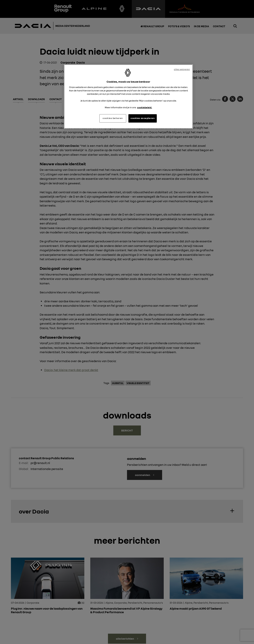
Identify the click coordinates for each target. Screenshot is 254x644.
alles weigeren (182, 69)
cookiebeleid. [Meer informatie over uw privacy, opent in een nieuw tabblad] (145, 107)
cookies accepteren (143, 118)
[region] (128, 97)
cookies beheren (113, 118)
